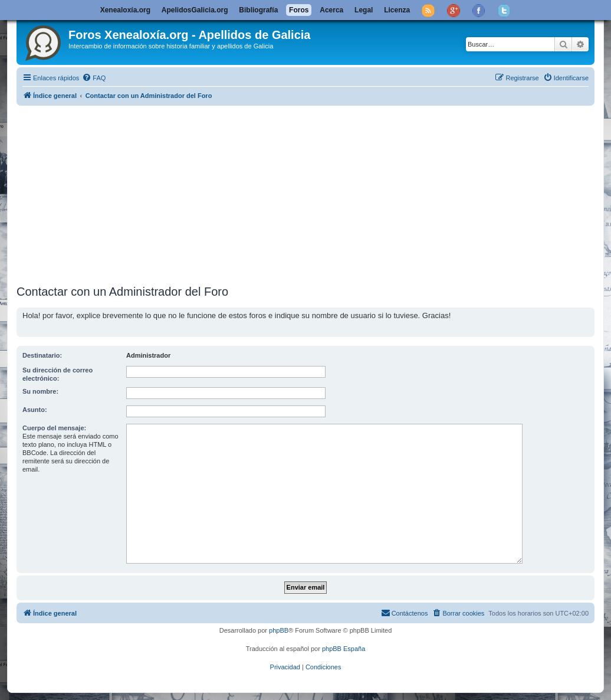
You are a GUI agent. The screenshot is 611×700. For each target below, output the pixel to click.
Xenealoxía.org (125, 10)
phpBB (279, 630)
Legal (364, 10)
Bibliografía (258, 10)
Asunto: (35, 410)
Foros (299, 10)
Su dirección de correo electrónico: (58, 374)
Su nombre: (40, 391)
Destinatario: (42, 355)
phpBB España (344, 649)
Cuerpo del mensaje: (54, 428)
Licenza (397, 10)
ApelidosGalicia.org (195, 10)
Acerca (331, 10)
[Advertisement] (314, 193)
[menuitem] (94, 78)
